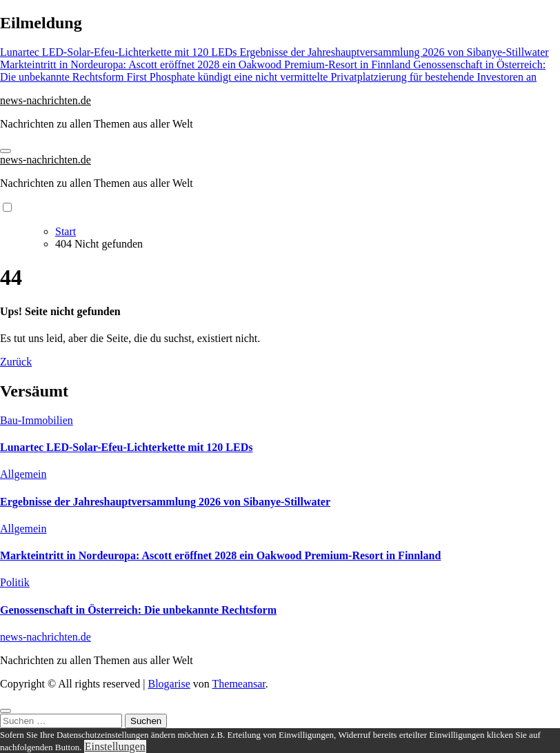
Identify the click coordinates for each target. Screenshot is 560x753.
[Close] (6, 711)
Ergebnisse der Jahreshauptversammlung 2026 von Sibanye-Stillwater (165, 502)
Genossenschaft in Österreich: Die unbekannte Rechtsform (138, 610)
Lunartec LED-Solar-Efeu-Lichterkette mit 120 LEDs (126, 447)
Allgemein (23, 474)
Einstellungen (115, 746)
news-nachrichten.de (46, 100)
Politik (15, 582)
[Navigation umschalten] (6, 151)
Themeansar (239, 684)
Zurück (16, 362)
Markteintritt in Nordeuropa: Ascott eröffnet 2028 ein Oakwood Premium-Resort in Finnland (220, 555)
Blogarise (169, 684)
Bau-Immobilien (37, 420)
